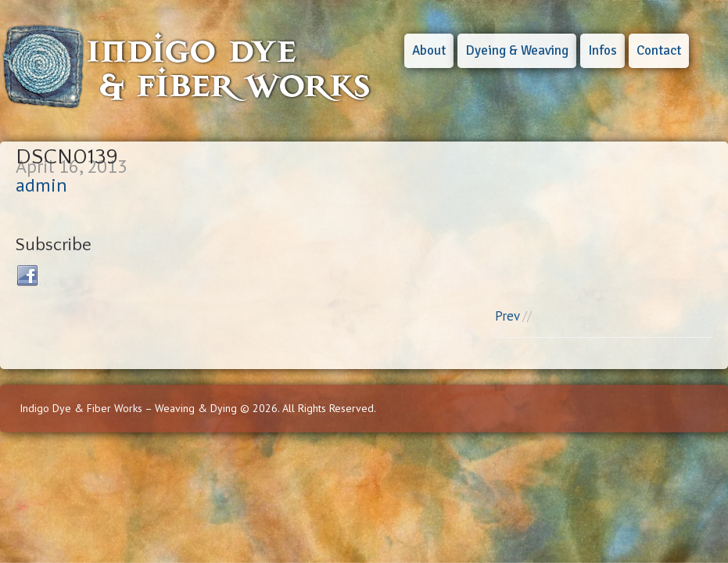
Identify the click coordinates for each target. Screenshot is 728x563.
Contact (659, 50)
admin (41, 185)
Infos (602, 50)
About (429, 50)
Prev (507, 316)
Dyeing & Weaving (517, 50)
